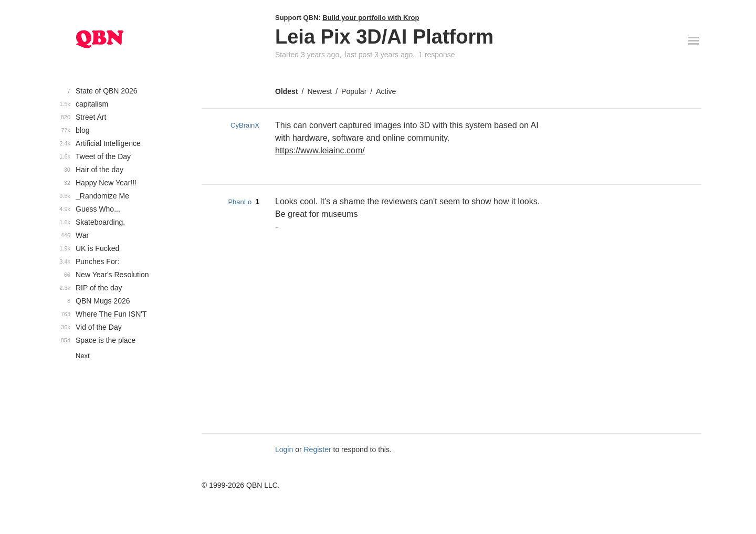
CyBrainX (245, 125)
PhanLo (240, 202)
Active (386, 91)
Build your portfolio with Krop (371, 18)
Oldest (287, 91)
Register (318, 449)
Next (83, 356)
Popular (354, 91)
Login (284, 449)
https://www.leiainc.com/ (320, 150)
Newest (319, 91)
